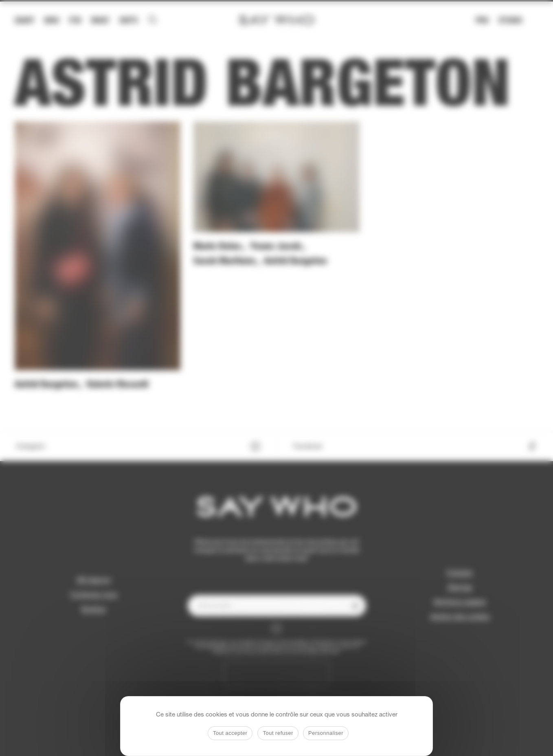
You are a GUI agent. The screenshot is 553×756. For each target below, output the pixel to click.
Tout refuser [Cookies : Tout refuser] (278, 733)
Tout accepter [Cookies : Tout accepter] (230, 733)
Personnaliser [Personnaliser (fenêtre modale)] (326, 733)
